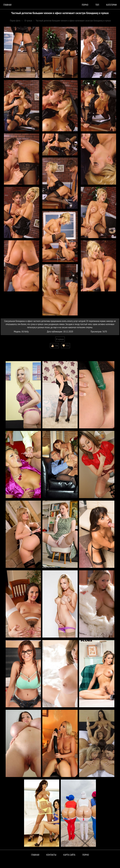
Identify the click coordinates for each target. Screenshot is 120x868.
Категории (111, 5)
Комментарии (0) (10, 351)
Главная (7, 5)
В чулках (60, 339)
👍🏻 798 (54, 346)
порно (85, 5)
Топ (97, 5)
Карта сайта (69, 855)
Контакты (51, 855)
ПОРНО (86, 855)
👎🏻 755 (66, 346)
